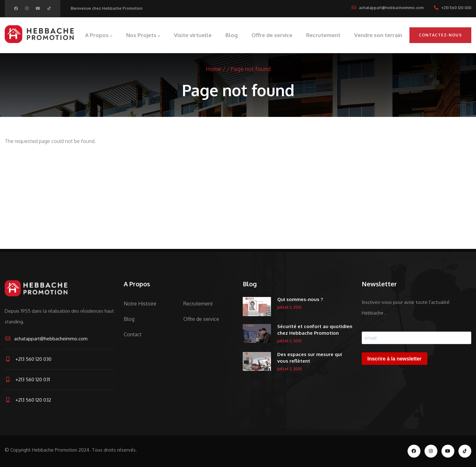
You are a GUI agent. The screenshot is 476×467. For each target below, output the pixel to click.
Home (214, 69)
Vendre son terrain (378, 35)
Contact (133, 334)
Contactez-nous (440, 35)
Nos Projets (143, 36)
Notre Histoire (140, 304)
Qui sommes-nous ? (300, 299)
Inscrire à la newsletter (395, 359)
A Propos (99, 36)
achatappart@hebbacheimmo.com (46, 339)
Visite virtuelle (193, 35)
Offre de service (272, 35)
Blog (232, 35)
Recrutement (323, 35)
